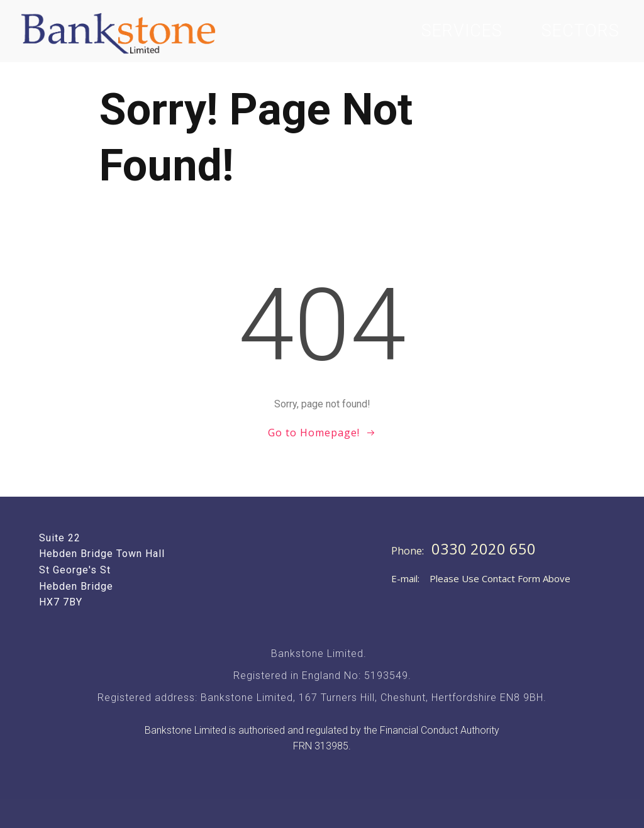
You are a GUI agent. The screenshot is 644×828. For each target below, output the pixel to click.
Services (462, 31)
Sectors (580, 31)
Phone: (409, 551)
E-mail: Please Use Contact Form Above (481, 578)
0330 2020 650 (484, 549)
